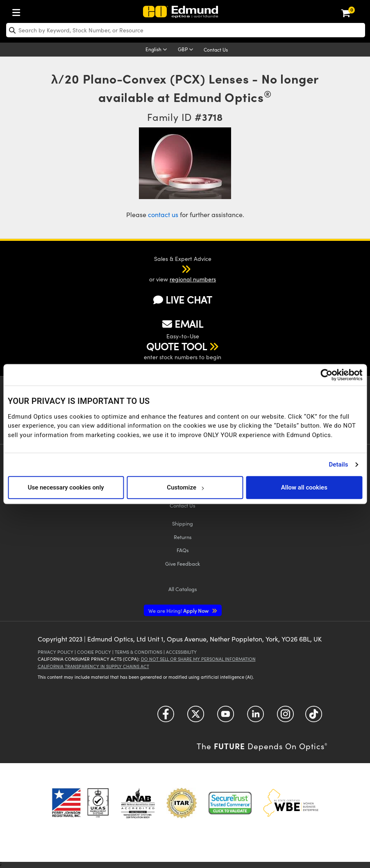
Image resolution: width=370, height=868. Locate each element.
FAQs (183, 550)
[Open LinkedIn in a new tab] (255, 717)
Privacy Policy (56, 652)
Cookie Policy (94, 652)
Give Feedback (183, 563)
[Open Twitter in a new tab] (196, 717)
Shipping (183, 523)
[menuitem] (18, 11)
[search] (186, 30)
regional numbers (193, 279)
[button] (175, 269)
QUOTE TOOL (177, 346)
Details (338, 465)
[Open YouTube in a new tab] (226, 717)
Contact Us (216, 50)
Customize (185, 487)
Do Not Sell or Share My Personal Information (198, 659)
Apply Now (179, 611)
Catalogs (183, 589)
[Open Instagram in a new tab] (285, 717)
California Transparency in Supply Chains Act (93, 666)
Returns (183, 537)
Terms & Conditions (138, 652)
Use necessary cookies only (66, 487)
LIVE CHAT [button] (183, 300)
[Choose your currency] (187, 50)
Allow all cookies (304, 487)
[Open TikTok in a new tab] (314, 717)
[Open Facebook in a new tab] (166, 717)
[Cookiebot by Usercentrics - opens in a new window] (326, 375)
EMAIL (183, 324)
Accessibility (181, 652)
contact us (163, 214)
